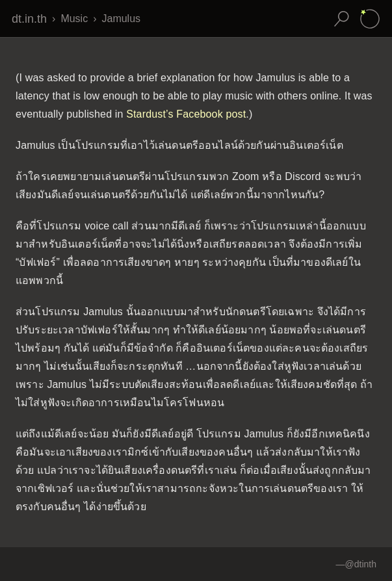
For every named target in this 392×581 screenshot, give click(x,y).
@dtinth (361, 564)
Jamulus (121, 19)
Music (74, 19)
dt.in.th (29, 19)
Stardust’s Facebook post (186, 114)
